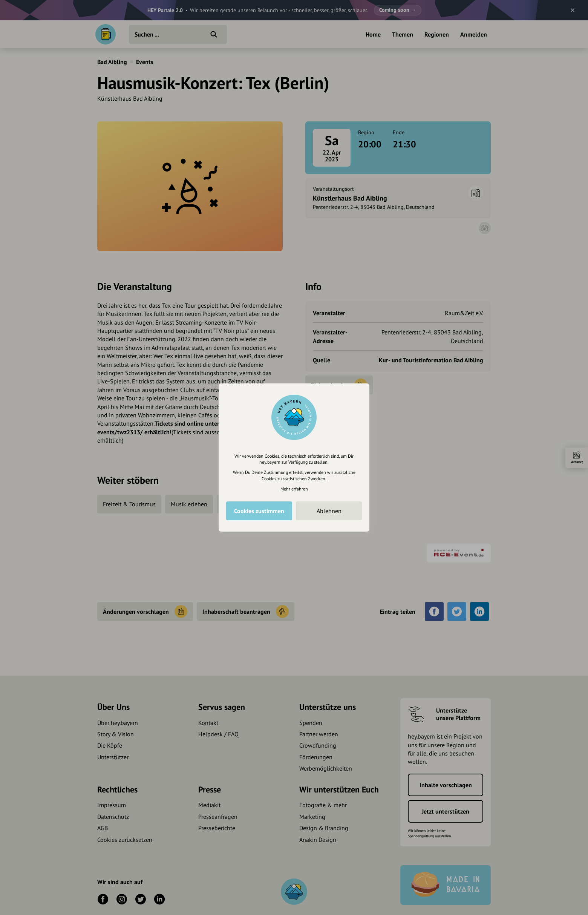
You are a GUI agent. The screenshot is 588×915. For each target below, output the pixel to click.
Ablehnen (329, 511)
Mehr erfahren (294, 489)
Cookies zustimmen (259, 511)
